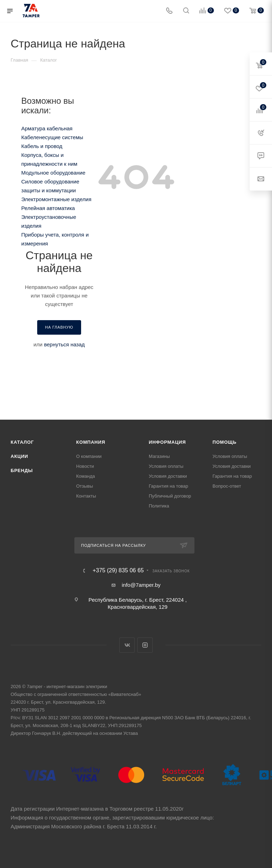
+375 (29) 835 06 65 (118, 571)
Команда (86, 476)
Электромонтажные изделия (56, 199)
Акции (19, 456)
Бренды (22, 470)
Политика (159, 506)
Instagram (145, 645)
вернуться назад (64, 344)
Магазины (159, 456)
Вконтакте (127, 645)
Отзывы (85, 486)
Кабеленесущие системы (52, 137)
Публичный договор (170, 496)
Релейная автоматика (48, 208)
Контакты (86, 496)
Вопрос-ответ (227, 486)
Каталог (22, 442)
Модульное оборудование (53, 173)
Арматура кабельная (47, 128)
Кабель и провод (42, 146)
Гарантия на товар (168, 486)
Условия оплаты (166, 466)
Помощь (225, 442)
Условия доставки (168, 476)
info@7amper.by (141, 585)
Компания (91, 442)
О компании (89, 456)
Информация (167, 442)
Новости (85, 466)
